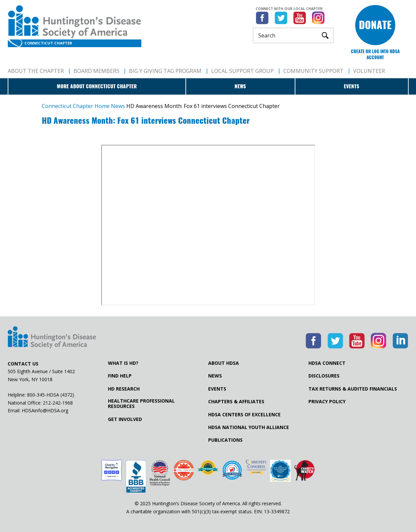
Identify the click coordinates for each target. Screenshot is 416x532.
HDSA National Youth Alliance (249, 427)
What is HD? (123, 363)
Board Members (96, 71)
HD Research (124, 389)
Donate (375, 25)
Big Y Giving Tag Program (165, 71)
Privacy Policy (327, 402)
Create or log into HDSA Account (375, 54)
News (240, 86)
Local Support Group (242, 71)
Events (352, 86)
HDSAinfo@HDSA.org (45, 410)
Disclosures (324, 376)
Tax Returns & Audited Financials (353, 389)
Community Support (313, 71)
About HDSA (224, 363)
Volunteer (369, 71)
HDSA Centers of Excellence (244, 415)
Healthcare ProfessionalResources (141, 404)
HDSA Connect (327, 363)
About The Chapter (36, 71)
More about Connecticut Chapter (97, 86)
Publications (225, 440)
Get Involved (125, 419)
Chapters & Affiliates (236, 402)
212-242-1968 (58, 403)
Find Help (120, 376)
